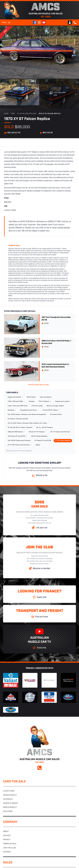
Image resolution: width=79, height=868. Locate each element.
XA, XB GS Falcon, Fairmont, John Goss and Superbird (27, 415)
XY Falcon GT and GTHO (43, 441)
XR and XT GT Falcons (38, 432)
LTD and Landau (37, 406)
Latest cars (9, 791)
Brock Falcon (31, 397)
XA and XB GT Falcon (51, 410)
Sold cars (8, 811)
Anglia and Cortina (15, 397)
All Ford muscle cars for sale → (40, 385)
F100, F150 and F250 (16, 402)
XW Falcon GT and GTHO (17, 436)
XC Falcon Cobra (56, 415)
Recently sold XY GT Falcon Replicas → (20, 451)
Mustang (12, 410)
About (6, 832)
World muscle (10, 807)
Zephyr (38, 445)
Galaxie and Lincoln (63, 402)
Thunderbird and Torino (29, 410)
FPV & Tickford (45, 402)
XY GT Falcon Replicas (27, 114)
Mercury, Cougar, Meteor (55, 406)
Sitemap (7, 852)
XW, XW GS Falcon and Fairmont (19, 441)
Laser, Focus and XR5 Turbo (18, 406)
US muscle (8, 799)
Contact (7, 836)
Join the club (9, 848)
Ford (13, 114)
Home (6, 114)
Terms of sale (10, 844)
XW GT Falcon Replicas (39, 436)
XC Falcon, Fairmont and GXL (18, 419)
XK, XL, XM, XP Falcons (44, 428)
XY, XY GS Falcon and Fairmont (20, 445)
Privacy (7, 840)
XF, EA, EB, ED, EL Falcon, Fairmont (20, 428)
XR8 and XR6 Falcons (16, 432)
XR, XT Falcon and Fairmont (60, 432)
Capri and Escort (46, 397)
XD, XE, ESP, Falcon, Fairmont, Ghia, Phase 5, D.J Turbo (28, 423)
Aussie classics (11, 803)
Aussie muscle (10, 795)
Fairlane (32, 402)
